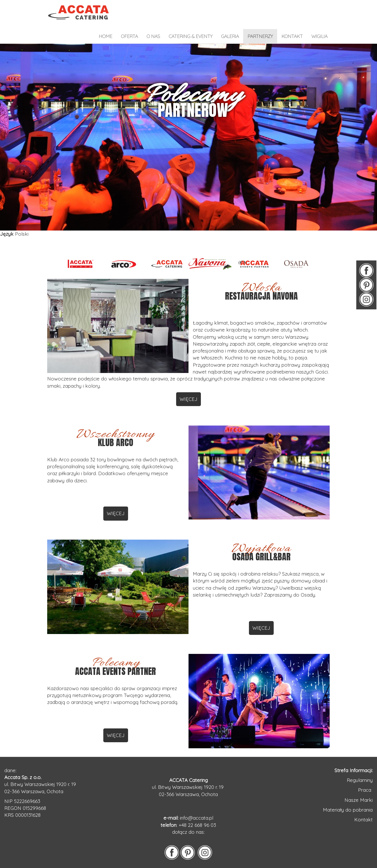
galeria (230, 36)
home (105, 36)
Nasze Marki (359, 800)
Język (7, 234)
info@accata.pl (197, 818)
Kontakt (363, 820)
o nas (153, 36)
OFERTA (129, 36)
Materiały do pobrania (348, 810)
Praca (365, 790)
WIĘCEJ (188, 399)
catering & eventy (191, 36)
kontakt (292, 36)
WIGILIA (319, 36)
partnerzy (260, 36)
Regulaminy (360, 780)
